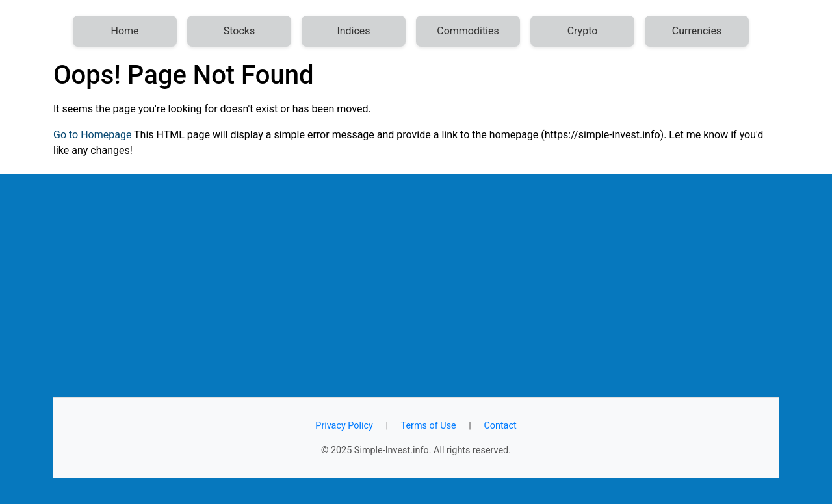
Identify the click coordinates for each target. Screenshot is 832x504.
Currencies (697, 31)
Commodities (468, 31)
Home (124, 31)
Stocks (239, 31)
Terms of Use (429, 426)
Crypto (583, 31)
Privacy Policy (344, 426)
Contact (500, 426)
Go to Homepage (92, 135)
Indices (353, 31)
